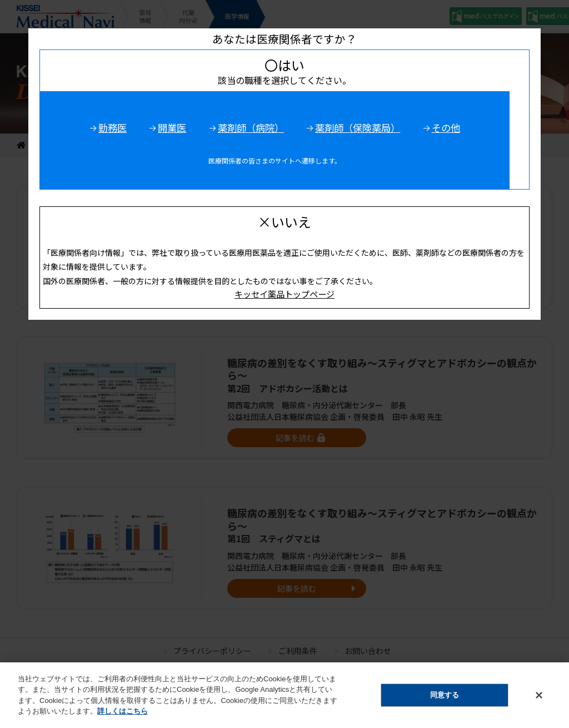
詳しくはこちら (123, 717)
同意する (445, 701)
